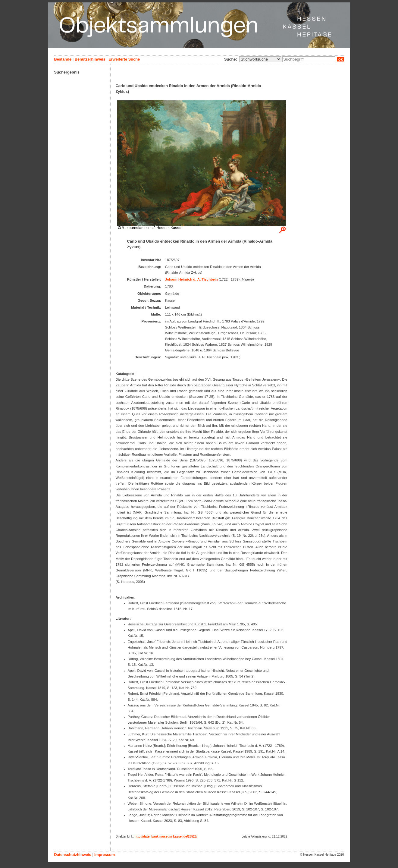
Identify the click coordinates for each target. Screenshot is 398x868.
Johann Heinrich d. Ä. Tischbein (191, 279)
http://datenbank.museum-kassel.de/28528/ (166, 837)
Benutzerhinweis (90, 59)
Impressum (105, 855)
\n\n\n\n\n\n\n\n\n (260, 59)
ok (340, 59)
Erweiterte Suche (124, 59)
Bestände (63, 59)
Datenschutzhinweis (73, 855)
